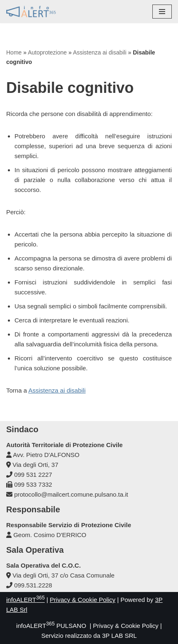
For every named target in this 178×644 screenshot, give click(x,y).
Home (14, 52)
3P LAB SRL (119, 636)
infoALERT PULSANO (51, 626)
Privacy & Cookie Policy (82, 600)
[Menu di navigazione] (162, 12)
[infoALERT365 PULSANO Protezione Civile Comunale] (31, 12)
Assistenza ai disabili (100, 52)
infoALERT (25, 600)
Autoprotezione (47, 52)
